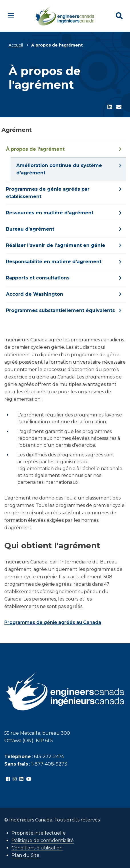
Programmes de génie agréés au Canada (53, 622)
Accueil (16, 45)
